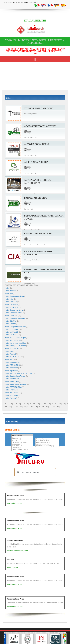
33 (50, 406)
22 (10, 406)
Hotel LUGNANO (12, 335)
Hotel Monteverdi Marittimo (16, 343)
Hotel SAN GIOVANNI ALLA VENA (19, 373)
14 (45, 404)
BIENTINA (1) (22, 439)
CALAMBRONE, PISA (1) (22, 443)
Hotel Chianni (10, 324)
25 (21, 406)
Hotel (7, 288)
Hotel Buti (9, 293)
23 (13, 406)
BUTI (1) (22, 441)
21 (6, 406)
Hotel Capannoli (11, 304)
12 (38, 404)
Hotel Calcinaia (11, 302)
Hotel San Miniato (12, 379)
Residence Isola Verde (15, 496)
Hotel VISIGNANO (12, 395)
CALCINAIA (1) (22, 444)
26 (25, 406)
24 (17, 406)
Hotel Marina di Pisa (13, 340)
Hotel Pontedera (11, 368)
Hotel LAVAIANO (12, 332)
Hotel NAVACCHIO (12, 349)
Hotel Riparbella (11, 371)
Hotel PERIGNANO (13, 357)
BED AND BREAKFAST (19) (47, 446)
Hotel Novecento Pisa (15, 540)
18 (60, 404)
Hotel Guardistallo (12, 329)
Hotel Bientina (10, 291)
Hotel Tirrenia (10, 390)
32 (47, 406)
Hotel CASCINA (11, 315)
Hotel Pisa (9, 360)
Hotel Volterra (10, 398)
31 (43, 406)
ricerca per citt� (22, 435)
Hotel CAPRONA (12, 307)
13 (41, 404)
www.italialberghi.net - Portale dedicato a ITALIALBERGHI (35, 42)
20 (67, 404)
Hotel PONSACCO (12, 365)
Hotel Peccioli (10, 354)
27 (28, 406)
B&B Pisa (10, 560)
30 (39, 406)
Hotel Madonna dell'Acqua (15, 337)
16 (52, 404)
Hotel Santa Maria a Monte (16, 384)
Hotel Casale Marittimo (14, 310)
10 (30, 404)
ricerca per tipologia (47, 439)
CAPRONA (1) (22, 448)
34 (54, 406)
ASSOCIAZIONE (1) (47, 444)
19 (64, 404)
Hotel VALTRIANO (12, 393)
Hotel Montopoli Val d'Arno (15, 346)
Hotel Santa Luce (12, 382)
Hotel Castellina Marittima (15, 318)
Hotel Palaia (10, 351)
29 (36, 406)
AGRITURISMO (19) (47, 441)
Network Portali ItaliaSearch (25, 2)
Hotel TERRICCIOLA (13, 387)
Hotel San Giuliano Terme (15, 376)
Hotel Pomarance (12, 362)
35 (58, 406)
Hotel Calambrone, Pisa (14, 296)
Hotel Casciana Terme (14, 313)
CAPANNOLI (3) (22, 446)
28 (32, 406)
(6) (22, 437)
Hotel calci (9, 299)
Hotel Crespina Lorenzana (15, 326)
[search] (35, 472)
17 (56, 404)
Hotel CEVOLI (11, 321)
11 (34, 404)
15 (49, 404)
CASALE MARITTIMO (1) (22, 450)
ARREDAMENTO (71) (47, 443)
